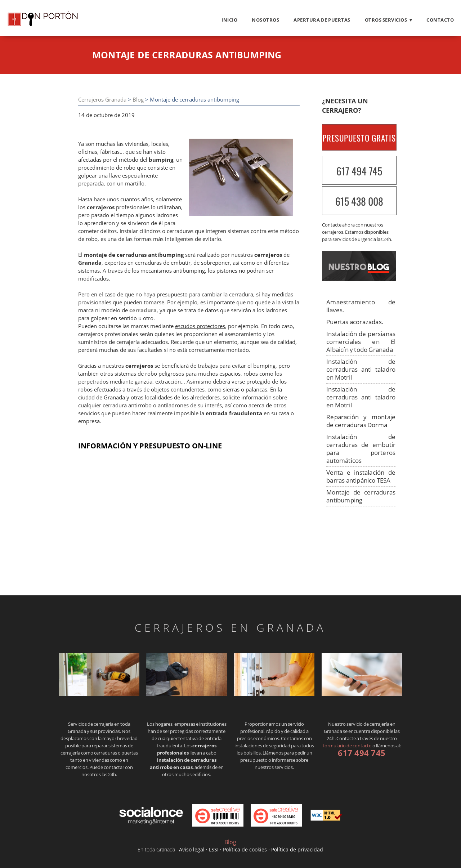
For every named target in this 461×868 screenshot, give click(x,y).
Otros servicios (386, 20)
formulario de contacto (347, 746)
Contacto (440, 20)
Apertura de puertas (322, 20)
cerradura (143, 310)
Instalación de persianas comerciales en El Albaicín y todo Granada (361, 342)
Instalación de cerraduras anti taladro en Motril (361, 369)
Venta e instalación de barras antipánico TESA (361, 476)
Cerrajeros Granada (102, 100)
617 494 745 (359, 171)
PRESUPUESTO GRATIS (359, 138)
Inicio (229, 20)
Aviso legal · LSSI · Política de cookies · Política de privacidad (251, 849)
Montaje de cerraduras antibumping (361, 496)
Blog (138, 100)
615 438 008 (359, 201)
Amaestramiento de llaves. (361, 306)
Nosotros (265, 20)
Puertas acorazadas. (355, 322)
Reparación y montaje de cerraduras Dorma (361, 421)
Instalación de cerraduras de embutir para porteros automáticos (361, 449)
